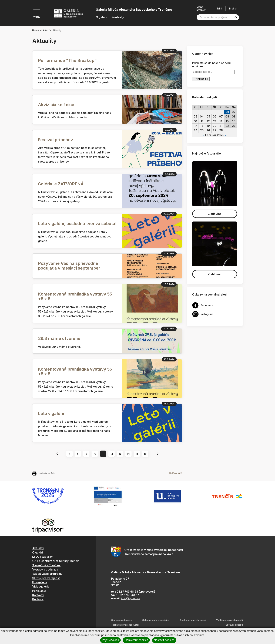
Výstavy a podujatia (45, 569)
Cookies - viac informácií (193, 620)
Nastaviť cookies (164, 640)
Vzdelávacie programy (47, 574)
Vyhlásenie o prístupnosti (229, 620)
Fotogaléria (40, 582)
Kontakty (118, 17)
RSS (219, 9)
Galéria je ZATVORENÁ (61, 184)
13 (120, 454)
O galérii (102, 17)
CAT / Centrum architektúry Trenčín (56, 561)
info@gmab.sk (131, 598)
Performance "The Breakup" (67, 60)
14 (128, 454)
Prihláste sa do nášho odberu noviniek (211, 65)
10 (95, 454)
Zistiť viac (215, 214)
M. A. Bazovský (42, 557)
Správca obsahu (234, 625)
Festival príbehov (56, 140)
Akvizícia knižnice (56, 105)
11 (103, 454)
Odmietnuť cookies (136, 640)
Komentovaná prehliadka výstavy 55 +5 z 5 (75, 296)
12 (112, 454)
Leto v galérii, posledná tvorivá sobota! (77, 224)
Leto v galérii (51, 413)
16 (145, 454)
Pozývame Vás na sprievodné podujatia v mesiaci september (69, 266)
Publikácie (39, 591)
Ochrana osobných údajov (156, 620)
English (233, 9)
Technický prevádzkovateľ (125, 625)
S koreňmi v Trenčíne (46, 565)
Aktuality (38, 548)
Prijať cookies (110, 640)
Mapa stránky (201, 9)
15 (137, 454)
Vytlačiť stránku (44, 474)
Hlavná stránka (40, 30)
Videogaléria (41, 586)
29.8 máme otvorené (59, 338)
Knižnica (38, 599)
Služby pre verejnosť (46, 578)
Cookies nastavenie (122, 620)
